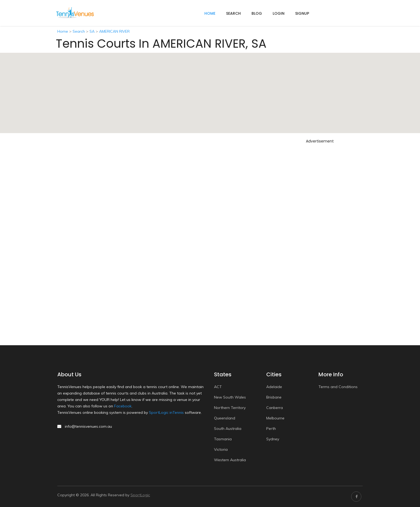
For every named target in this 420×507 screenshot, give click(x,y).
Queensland (225, 418)
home (210, 13)
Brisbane (274, 397)
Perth (271, 429)
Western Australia (230, 460)
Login (279, 13)
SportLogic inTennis (166, 412)
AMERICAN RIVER (114, 31)
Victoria (221, 449)
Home (63, 31)
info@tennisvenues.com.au (88, 426)
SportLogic (140, 495)
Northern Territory (230, 408)
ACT (218, 387)
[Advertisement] (320, 226)
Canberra (275, 408)
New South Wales (230, 397)
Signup (302, 13)
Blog (257, 13)
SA (92, 31)
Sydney (273, 439)
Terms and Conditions (338, 387)
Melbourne (275, 418)
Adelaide (274, 387)
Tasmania (223, 439)
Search (233, 13)
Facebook (123, 406)
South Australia (228, 429)
